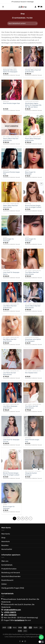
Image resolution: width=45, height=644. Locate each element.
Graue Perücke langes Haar (32, 440)
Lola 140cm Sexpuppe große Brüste (10, 407)
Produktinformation (9, 569)
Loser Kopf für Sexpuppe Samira (11, 273)
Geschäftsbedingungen (33, 634)
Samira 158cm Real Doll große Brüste (11, 139)
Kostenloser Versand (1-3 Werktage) (23, 2)
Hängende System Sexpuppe (31, 474)
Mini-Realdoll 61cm (31, 373)
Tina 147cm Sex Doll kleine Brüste (31, 407)
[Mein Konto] (35, 7)
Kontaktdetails (7, 565)
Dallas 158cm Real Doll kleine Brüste (10, 206)
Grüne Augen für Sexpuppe (8, 240)
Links (6, 637)
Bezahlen (5, 545)
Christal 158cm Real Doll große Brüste (33, 71)
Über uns (5, 561)
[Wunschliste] (39, 7)
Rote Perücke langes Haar (12, 103)
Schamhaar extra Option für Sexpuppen (33, 340)
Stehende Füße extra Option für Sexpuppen (10, 71)
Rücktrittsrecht (7, 580)
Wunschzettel (7, 549)
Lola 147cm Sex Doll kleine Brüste (9, 374)
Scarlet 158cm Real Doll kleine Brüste (33, 307)
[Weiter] (31, 518)
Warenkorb (5, 541)
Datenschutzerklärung (17, 637)
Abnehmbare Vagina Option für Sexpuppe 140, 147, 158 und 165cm (33, 105)
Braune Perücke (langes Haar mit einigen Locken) (33, 206)
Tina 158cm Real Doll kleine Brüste (32, 273)
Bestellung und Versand (11, 573)
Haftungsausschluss (33, 637)
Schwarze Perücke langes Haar (11, 173)
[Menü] (3, 7)
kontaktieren (20, 620)
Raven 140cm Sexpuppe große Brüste (33, 139)
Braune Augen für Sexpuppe (9, 507)
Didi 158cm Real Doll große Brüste (10, 340)
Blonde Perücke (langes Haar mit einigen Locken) (11, 474)
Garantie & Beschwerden (11, 576)
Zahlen (4, 584)
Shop (3, 538)
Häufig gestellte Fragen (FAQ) (13, 588)
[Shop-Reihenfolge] (22, 23)
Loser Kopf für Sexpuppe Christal (11, 440)
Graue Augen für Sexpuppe (30, 240)
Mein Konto (6, 534)
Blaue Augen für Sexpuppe (30, 173)
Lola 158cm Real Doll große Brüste (10, 307)
